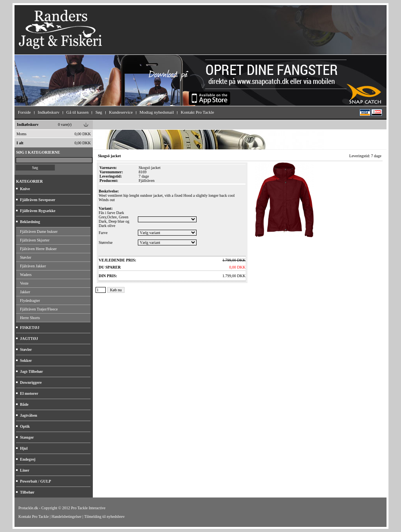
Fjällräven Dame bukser (39, 232)
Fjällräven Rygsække (38, 211)
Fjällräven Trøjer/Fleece (39, 309)
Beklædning (30, 222)
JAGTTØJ (29, 339)
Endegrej (28, 459)
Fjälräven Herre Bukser (38, 249)
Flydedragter (30, 300)
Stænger (27, 437)
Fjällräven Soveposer (38, 200)
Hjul (24, 448)
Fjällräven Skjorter (35, 240)
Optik (25, 426)
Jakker (25, 292)
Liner (25, 470)
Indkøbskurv (28, 124)
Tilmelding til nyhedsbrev (105, 517)
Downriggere (31, 382)
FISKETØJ (30, 328)
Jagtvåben (29, 415)
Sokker (26, 360)
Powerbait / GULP (35, 481)
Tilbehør (27, 492)
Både (24, 404)
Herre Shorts (30, 318)
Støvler (26, 257)
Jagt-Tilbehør (32, 371)
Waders (26, 275)
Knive (25, 189)
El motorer (29, 393)
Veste (24, 283)
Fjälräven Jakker (33, 266)
